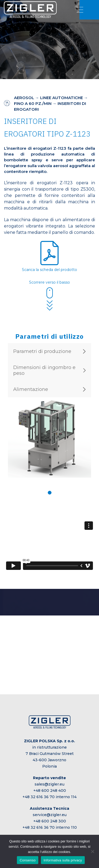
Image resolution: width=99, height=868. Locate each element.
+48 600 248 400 (50, 791)
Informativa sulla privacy (63, 860)
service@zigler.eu (50, 815)
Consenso (28, 860)
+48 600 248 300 (50, 821)
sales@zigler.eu (49, 784)
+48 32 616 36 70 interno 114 (49, 797)
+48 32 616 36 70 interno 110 (50, 827)
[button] (50, 493)
